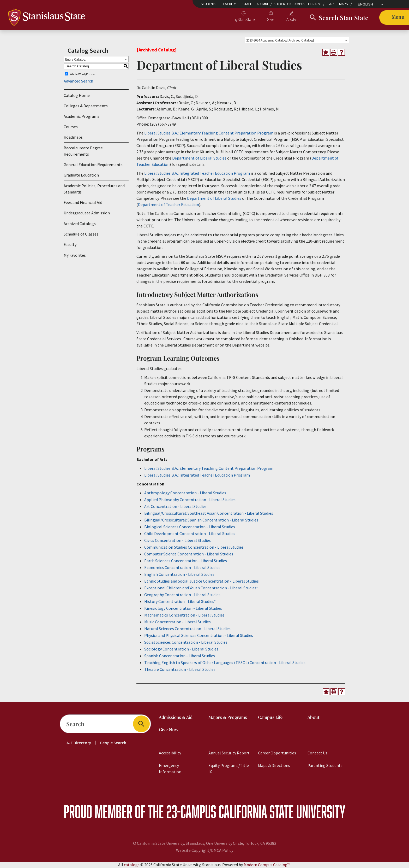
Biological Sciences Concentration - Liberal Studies (190, 527)
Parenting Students (325, 766)
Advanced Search (78, 82)
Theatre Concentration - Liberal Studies (180, 670)
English (366, 4)
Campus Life (270, 719)
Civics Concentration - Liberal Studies (178, 541)
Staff (247, 4)
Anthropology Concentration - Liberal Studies (185, 494)
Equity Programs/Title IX (229, 769)
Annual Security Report (229, 754)
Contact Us (317, 754)
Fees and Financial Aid (83, 203)
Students (209, 4)
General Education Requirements (93, 166)
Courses (71, 128)
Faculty (230, 4)
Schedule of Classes (81, 235)
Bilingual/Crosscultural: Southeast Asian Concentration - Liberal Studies (209, 514)
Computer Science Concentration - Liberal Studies (189, 555)
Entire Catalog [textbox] (75, 60)
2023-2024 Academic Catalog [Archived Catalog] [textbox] (280, 41)
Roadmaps (73, 138)
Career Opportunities (277, 754)
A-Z (332, 4)
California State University (282, 812)
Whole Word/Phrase (82, 75)
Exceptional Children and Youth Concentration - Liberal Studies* (201, 589)
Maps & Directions (274, 766)
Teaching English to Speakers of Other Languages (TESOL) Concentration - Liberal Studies (225, 663)
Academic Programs (82, 117)
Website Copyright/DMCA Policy (205, 851)
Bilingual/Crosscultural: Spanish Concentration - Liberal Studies (201, 521)
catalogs (132, 865)
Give (271, 20)
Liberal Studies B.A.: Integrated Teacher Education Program (197, 174)
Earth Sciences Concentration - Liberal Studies (186, 561)
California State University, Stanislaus (171, 844)
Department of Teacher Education (169, 205)
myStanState (244, 20)
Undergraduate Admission (87, 214)
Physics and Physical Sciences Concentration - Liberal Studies (199, 636)
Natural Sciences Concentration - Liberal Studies (187, 629)
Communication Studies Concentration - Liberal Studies (194, 548)
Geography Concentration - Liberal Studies (182, 595)
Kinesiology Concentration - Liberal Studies (183, 609)
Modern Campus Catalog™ (267, 865)
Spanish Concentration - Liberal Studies (180, 656)
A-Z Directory (79, 743)
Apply (291, 20)
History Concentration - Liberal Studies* (180, 602)
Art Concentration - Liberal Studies (175, 507)
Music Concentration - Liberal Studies (178, 623)
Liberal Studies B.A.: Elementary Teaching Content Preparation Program (209, 134)
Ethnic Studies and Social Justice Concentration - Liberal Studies (202, 582)
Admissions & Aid (176, 719)
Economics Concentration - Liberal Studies (182, 568)
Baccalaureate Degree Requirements (83, 152)
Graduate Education (81, 176)
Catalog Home (77, 96)
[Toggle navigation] (394, 18)
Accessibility (170, 754)
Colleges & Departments (86, 107)
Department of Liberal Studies (199, 159)
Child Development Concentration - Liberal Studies (190, 534)
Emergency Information (170, 769)
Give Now (169, 731)
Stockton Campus (290, 4)
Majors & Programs (228, 719)
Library (314, 4)
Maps (344, 4)
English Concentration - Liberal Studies (179, 575)
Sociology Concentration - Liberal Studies (181, 650)
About (314, 719)
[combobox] (297, 41)
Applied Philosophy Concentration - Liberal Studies (190, 500)
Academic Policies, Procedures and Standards (94, 190)
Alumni (262, 4)
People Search (113, 743)
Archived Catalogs (80, 225)
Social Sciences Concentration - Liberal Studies (186, 643)
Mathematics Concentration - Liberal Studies (184, 616)
